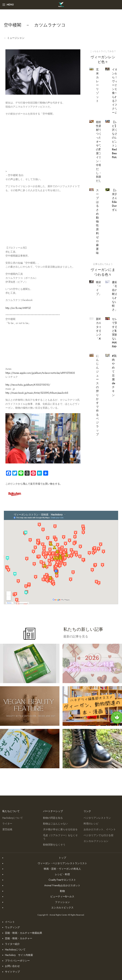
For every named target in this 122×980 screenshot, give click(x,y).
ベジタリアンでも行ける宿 (98, 835)
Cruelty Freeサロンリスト (62, 880)
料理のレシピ (91, 824)
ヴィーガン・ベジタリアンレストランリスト (62, 863)
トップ (62, 858)
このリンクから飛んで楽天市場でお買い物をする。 (34, 484)
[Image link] (15, 494)
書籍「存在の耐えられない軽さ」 (115, 296)
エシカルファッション (96, 841)
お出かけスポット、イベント (100, 829)
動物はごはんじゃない (55, 824)
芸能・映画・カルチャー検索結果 (24, 933)
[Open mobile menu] (8, 5)
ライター (7, 824)
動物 (62, 891)
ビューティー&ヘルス (62, 897)
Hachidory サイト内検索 (19, 955)
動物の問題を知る (53, 818)
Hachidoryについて (13, 818)
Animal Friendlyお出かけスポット (62, 886)
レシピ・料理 (62, 874)
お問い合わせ (12, 966)
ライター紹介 (12, 944)
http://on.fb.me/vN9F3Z (18, 308)
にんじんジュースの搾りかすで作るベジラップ (97, 395)
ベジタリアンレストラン (97, 818)
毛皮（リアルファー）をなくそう (60, 837)
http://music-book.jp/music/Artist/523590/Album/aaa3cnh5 (37, 393)
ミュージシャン (16, 38)
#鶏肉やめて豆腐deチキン (114, 375)
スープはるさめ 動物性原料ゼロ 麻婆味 (97, 222)
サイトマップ (12, 972)
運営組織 (7, 829)
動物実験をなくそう (54, 845)
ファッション (62, 902)
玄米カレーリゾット (97, 85)
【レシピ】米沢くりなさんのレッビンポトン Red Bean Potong (116, 140)
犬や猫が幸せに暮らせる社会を (60, 829)
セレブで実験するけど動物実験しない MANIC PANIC (116, 333)
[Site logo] (61, 5)
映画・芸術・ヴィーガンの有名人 (62, 869)
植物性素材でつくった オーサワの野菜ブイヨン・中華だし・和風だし (100, 151)
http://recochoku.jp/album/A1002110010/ (28, 385)
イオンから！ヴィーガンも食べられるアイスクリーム (115, 91)
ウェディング (12, 927)
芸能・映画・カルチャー (19, 938)
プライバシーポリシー (17, 961)
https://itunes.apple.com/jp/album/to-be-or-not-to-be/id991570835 (40, 373)
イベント (10, 922)
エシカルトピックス (62, 908)
